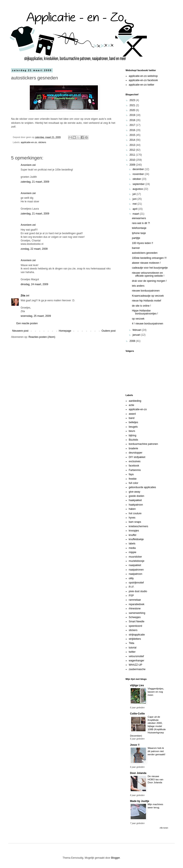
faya (131, 474)
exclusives (135, 461)
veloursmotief (136, 656)
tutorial (133, 648)
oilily (131, 578)
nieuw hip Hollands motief (147, 301)
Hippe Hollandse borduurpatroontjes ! (145, 312)
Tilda (132, 643)
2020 (133, 110)
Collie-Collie (137, 714)
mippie (132, 552)
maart (136, 214)
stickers (42, 142)
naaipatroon (135, 574)
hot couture (135, 513)
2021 (133, 105)
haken (132, 509)
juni (135, 199)
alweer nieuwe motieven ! (146, 263)
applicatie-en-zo (29, 142)
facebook (134, 466)
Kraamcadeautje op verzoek (148, 296)
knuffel (132, 535)
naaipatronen (136, 570)
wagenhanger (137, 661)
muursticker (135, 557)
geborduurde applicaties (142, 487)
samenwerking (137, 613)
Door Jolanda (138, 773)
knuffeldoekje (136, 539)
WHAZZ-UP (135, 665)
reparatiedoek (137, 604)
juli (134, 194)
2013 (133, 145)
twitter (132, 652)
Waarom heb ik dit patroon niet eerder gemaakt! (157, 751)
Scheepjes (135, 617)
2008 (133, 341)
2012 (133, 150)
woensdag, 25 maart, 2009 (36, 316)
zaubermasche (137, 669)
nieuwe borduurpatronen (146, 291)
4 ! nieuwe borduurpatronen (148, 324)
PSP (131, 596)
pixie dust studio (138, 591)
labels (132, 544)
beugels (133, 427)
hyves (132, 518)
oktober (137, 179)
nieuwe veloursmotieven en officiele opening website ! (148, 274)
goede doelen (137, 496)
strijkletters (135, 639)
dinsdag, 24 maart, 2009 (34, 284)
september (139, 184)
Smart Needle (137, 621)
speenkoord (135, 626)
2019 (133, 115)
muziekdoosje (137, 561)
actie (131, 405)
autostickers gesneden (145, 253)
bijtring (132, 435)
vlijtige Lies (137, 685)
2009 (133, 165)
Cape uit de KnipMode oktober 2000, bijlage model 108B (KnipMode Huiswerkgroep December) (148, 726)
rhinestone (135, 609)
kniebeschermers (138, 526)
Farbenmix (135, 470)
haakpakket (135, 500)
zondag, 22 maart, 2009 (34, 249)
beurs (132, 431)
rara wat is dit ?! (141, 223)
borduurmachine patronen (143, 444)
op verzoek (138, 319)
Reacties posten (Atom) (42, 337)
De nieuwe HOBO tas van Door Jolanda (155, 779)
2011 (133, 155)
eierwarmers (139, 218)
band (132, 418)
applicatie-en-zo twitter (142, 85)
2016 (133, 130)
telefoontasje (139, 228)
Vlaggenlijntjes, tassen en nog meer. (156, 692)
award (132, 414)
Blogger (115, 858)
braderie (133, 448)
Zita (23, 296)
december (139, 169)
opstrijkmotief (136, 583)
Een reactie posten (27, 323)
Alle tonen (164, 828)
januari (137, 335)
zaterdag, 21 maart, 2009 (35, 182)
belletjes (133, 422)
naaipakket (135, 565)
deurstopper (136, 453)
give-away (134, 492)
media (132, 548)
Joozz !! (135, 745)
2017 (133, 125)
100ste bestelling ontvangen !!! (149, 258)
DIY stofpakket (137, 457)
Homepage (65, 331)
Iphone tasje (139, 233)
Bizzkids (133, 440)
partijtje (136, 238)
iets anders (138, 286)
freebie (133, 479)
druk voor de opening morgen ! (149, 281)
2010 (133, 160)
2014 (133, 140)
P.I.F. (132, 587)
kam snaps (135, 522)
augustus (138, 189)
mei (135, 204)
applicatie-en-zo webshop (143, 76)
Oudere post (109, 331)
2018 (133, 120)
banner (136, 248)
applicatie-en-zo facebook (143, 80)
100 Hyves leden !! (142, 243)
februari (137, 330)
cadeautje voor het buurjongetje (150, 268)
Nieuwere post (20, 331)
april (135, 209)
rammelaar (135, 600)
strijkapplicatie (137, 635)
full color (134, 483)
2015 (133, 135)
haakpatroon (136, 505)
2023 (133, 100)
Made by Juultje (140, 801)
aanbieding (135, 401)
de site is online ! (141, 306)
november (139, 174)
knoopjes (134, 531)
